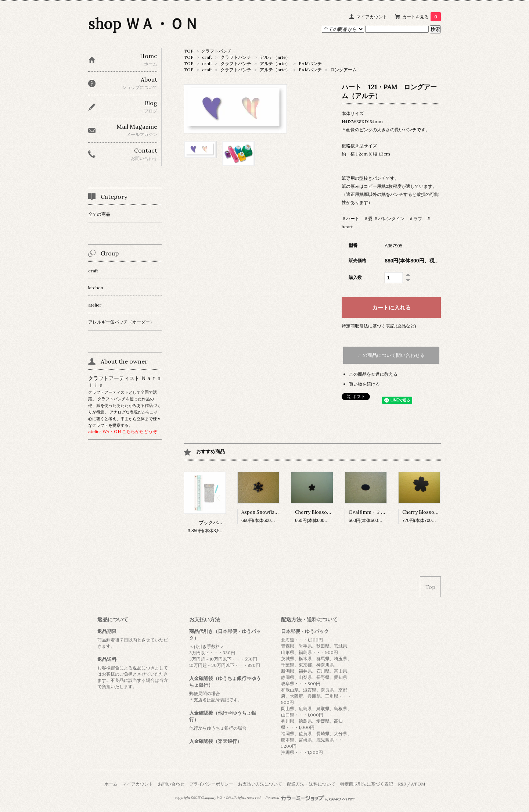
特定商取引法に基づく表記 (367, 784)
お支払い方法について (260, 784)
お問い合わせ (171, 784)
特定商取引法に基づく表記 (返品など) (379, 326)
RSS (402, 784)
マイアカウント (372, 17)
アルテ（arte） (275, 57)
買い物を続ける (364, 384)
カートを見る (422, 17)
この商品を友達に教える (373, 374)
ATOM (418, 784)
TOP (189, 51)
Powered (310, 798)
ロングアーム (343, 70)
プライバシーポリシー (211, 784)
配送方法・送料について (311, 784)
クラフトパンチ (216, 51)
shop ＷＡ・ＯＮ (143, 24)
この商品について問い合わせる (391, 355)
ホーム (111, 784)
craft (207, 57)
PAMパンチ (310, 63)
